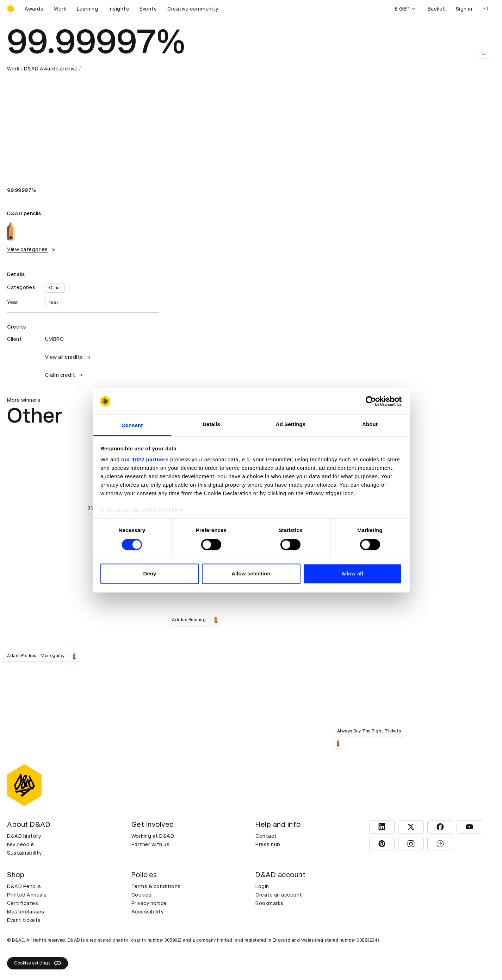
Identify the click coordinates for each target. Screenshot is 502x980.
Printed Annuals (27, 895)
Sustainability (24, 853)
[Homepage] (11, 9)
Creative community (193, 9)
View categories (32, 249)
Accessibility (148, 912)
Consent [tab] (132, 426)
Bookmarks (269, 903)
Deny (150, 574)
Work (60, 9)
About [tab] (370, 425)
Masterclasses (26, 912)
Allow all (352, 574)
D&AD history (24, 836)
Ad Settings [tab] (291, 425)
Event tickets (24, 920)
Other (55, 288)
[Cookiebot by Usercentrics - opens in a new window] (371, 401)
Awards (34, 9)
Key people (20, 844)
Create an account (279, 895)
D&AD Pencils (24, 886)
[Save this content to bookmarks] (484, 53)
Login (262, 886)
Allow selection (251, 574)
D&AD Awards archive (51, 69)
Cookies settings (38, 963)
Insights (119, 9)
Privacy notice (149, 903)
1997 (54, 302)
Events (148, 9)
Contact (266, 836)
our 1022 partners (145, 460)
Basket (436, 9)
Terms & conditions (156, 886)
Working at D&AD (153, 836)
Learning (87, 9)
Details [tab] (211, 425)
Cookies (142, 895)
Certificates (23, 903)
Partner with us (151, 844)
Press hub (268, 844)
